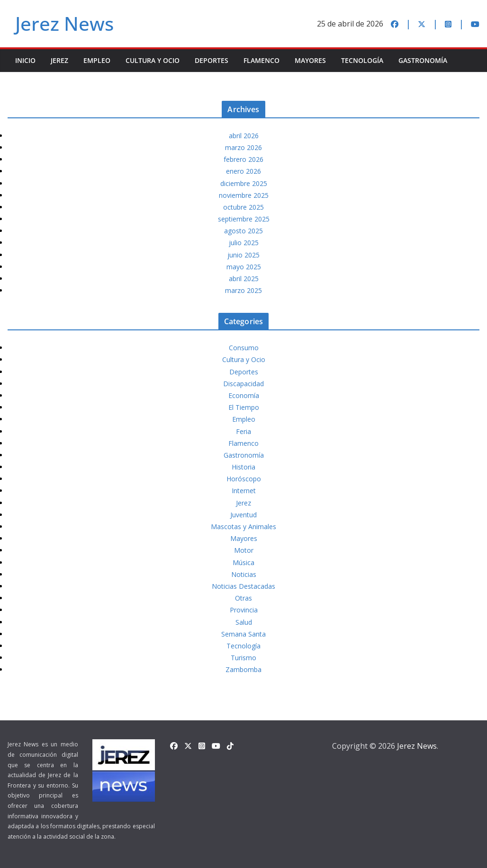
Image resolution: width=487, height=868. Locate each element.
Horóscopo (244, 479)
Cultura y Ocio (153, 60)
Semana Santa (243, 634)
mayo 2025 (244, 267)
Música (243, 562)
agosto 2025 (243, 231)
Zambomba (243, 669)
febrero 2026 (243, 159)
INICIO (25, 60)
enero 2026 (243, 171)
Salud (244, 622)
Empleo (97, 60)
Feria (243, 431)
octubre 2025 (243, 207)
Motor (244, 550)
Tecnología (362, 60)
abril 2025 (244, 279)
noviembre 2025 (244, 195)
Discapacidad (243, 384)
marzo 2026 (243, 147)
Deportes (212, 60)
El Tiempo (244, 407)
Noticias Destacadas (243, 586)
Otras (243, 598)
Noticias (244, 574)
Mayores (310, 60)
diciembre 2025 (244, 183)
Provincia (244, 610)
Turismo (243, 658)
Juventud (243, 515)
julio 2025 (244, 243)
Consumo (244, 348)
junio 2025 (243, 255)
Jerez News (64, 23)
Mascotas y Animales (243, 527)
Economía (244, 395)
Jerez (59, 60)
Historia (243, 467)
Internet (244, 491)
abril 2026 (244, 136)
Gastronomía (423, 60)
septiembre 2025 (244, 219)
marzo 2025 (243, 290)
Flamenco (262, 60)
